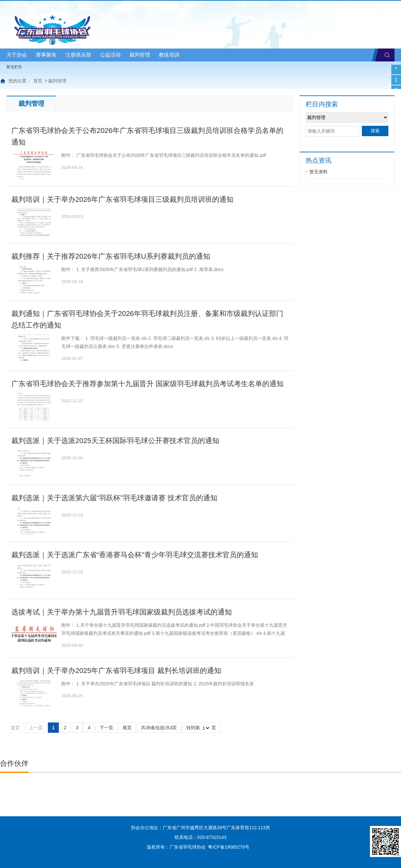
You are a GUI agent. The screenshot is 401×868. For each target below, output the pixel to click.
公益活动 (110, 55)
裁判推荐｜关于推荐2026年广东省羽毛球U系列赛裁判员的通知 (111, 256)
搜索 (387, 55)
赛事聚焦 (46, 55)
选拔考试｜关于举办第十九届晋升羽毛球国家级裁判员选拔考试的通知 (122, 612)
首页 (38, 81)
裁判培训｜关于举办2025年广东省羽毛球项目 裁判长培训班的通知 (116, 671)
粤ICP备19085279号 (229, 847)
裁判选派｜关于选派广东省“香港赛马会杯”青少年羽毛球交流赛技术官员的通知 (135, 555)
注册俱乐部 (78, 55)
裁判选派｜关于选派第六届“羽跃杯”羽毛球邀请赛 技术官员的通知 (114, 498)
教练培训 (169, 55)
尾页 (127, 728)
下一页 (106, 728)
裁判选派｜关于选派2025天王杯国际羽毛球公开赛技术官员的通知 (115, 441)
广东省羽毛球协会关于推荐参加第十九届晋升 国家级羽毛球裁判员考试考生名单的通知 (147, 384)
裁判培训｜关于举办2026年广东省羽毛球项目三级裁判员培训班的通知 (122, 199)
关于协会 (17, 55)
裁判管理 (140, 55)
